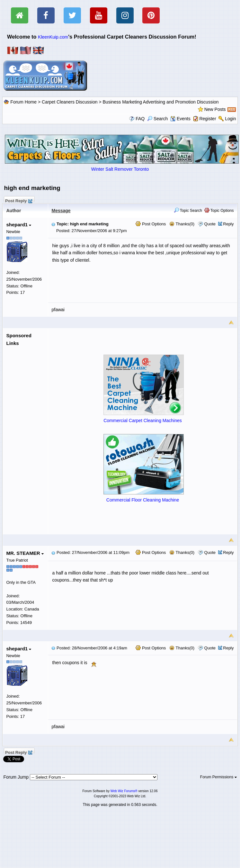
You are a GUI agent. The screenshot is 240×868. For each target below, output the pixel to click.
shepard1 (19, 225)
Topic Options (219, 211)
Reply (228, 224)
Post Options (151, 224)
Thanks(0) (182, 224)
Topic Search (188, 211)
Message (61, 211)
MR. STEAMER (25, 553)
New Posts (215, 109)
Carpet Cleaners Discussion (70, 102)
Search (157, 119)
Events (180, 119)
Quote (210, 224)
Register (208, 119)
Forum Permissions (218, 777)
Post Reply (18, 200)
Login (230, 119)
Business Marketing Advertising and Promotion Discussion (161, 102)
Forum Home (23, 102)
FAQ (140, 119)
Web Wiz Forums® (124, 791)
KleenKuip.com (53, 37)
